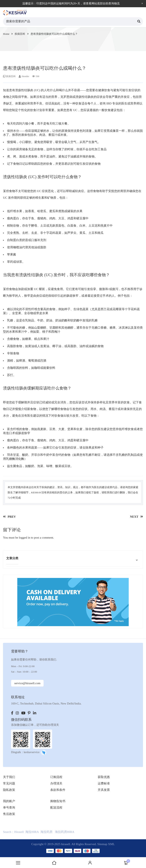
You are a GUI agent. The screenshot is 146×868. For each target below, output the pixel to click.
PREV (12, 517)
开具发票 (104, 790)
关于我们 (9, 777)
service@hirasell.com (27, 683)
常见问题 (9, 783)
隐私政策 (9, 790)
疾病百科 (20, 34)
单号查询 (9, 808)
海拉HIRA (32, 832)
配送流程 (56, 808)
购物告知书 (58, 801)
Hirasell (19, 832)
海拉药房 (46, 832)
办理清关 (56, 783)
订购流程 (56, 777)
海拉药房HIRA (65, 832)
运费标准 (104, 783)
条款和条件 (58, 790)
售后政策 (9, 814)
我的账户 (9, 801)
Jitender (25, 76)
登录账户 (90, 863)
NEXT (134, 517)
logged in (25, 538)
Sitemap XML (106, 844)
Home (6, 34)
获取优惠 (104, 777)
